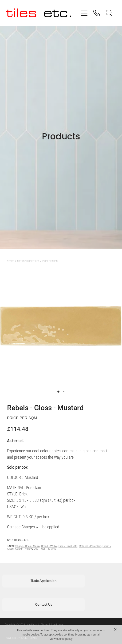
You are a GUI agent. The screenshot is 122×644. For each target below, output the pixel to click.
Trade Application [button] (43, 581)
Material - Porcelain (90, 546)
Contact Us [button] (44, 605)
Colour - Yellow (24, 549)
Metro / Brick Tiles (28, 261)
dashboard (33, 624)
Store (10, 261)
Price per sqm (50, 261)
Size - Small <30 (68, 546)
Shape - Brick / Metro (27, 546)
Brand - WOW (49, 546)
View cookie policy (61, 639)
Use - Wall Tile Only (45, 549)
